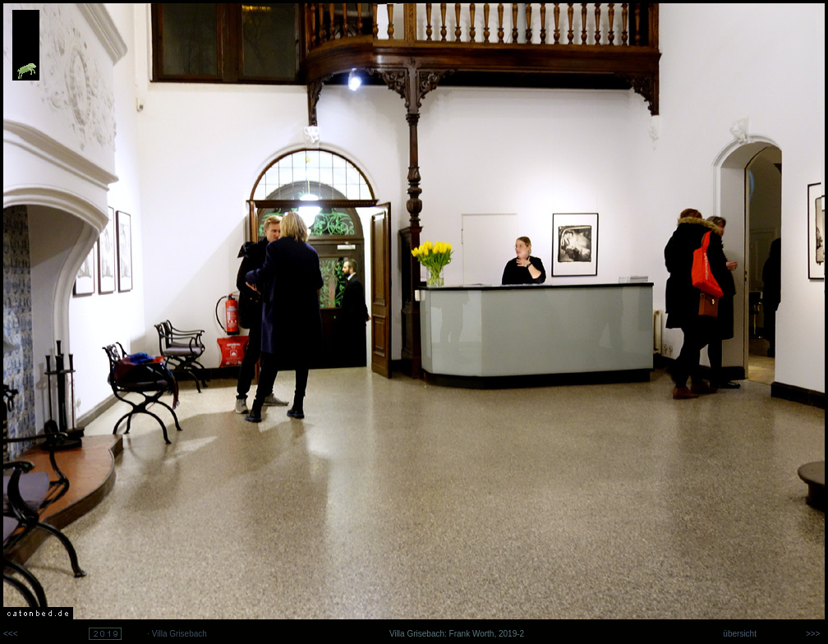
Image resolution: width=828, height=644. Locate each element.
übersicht (739, 634)
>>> (815, 634)
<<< (11, 634)
